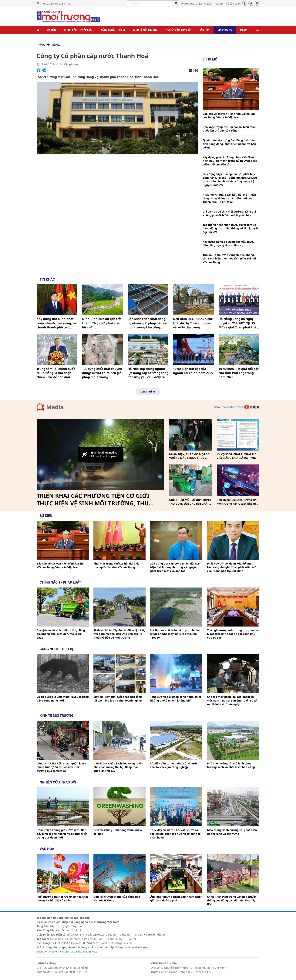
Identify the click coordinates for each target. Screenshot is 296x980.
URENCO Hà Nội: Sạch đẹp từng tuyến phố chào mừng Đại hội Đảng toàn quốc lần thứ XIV (118, 767)
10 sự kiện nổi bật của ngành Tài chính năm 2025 (193, 371)
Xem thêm (148, 391)
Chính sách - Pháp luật (79, 30)
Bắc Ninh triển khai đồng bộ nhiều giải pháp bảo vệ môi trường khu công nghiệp (147, 323)
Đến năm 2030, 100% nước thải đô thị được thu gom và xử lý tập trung (193, 323)
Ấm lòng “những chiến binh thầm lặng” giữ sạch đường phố (176, 899)
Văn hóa (204, 30)
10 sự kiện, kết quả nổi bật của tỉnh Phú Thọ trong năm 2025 (239, 373)
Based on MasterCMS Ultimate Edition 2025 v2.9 (67, 951)
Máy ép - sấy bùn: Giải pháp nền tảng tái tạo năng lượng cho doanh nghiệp (118, 699)
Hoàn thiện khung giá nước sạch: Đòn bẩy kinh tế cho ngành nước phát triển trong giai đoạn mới (62, 834)
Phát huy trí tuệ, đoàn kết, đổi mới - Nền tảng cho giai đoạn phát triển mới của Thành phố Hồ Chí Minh (229, 198)
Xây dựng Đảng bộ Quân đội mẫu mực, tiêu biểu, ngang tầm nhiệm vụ (228, 244)
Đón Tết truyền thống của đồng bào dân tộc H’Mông (117, 899)
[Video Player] (100, 454)
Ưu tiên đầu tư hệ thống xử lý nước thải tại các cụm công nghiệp (174, 765)
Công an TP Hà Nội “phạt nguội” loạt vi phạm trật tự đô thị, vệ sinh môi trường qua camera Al (62, 767)
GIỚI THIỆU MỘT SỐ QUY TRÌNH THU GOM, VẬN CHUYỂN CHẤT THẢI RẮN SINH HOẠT (190, 502)
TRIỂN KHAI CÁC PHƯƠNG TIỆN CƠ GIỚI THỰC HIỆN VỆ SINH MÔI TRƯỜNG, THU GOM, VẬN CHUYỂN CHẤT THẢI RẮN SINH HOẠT (94, 500)
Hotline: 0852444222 (198, 3)
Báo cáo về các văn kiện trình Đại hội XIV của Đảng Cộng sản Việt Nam (229, 116)
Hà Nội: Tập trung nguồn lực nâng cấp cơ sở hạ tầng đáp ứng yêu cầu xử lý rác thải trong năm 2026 (148, 373)
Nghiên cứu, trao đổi (178, 30)
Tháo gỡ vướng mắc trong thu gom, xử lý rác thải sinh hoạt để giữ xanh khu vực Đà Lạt (233, 634)
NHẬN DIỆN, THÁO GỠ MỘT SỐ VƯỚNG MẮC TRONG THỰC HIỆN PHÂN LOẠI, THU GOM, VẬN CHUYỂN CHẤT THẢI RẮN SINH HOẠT (189, 456)
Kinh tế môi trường (145, 30)
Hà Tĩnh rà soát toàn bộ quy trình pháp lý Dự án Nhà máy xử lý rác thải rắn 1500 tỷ (176, 634)
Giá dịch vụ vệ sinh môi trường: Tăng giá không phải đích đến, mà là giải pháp (229, 213)
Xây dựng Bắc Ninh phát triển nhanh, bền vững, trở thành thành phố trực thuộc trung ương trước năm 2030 (57, 323)
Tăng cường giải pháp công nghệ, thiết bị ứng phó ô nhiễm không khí (176, 699)
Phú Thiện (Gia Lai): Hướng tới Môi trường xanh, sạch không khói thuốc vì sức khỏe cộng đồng (237, 502)
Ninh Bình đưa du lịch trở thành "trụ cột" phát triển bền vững (102, 323)
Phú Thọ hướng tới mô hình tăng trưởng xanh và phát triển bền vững (231, 765)
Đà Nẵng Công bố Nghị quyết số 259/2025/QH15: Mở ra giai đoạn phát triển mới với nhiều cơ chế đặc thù (239, 323)
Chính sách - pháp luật (60, 582)
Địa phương (225, 30)
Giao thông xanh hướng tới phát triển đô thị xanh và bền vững (232, 832)
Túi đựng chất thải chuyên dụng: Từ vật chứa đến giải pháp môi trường (102, 373)
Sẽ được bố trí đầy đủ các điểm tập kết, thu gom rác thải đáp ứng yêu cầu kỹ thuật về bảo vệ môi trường (119, 634)
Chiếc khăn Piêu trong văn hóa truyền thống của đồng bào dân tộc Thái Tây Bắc (232, 900)
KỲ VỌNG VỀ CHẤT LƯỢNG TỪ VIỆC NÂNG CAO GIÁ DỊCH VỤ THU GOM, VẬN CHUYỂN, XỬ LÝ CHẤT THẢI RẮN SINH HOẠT (237, 456)
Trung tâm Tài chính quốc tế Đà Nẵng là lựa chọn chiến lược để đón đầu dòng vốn (56, 373)
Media (244, 30)
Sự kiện (51, 30)
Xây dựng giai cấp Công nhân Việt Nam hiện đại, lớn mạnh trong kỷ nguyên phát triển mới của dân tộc (230, 161)
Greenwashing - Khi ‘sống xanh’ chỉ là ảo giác (118, 832)
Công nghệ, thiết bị (113, 30)
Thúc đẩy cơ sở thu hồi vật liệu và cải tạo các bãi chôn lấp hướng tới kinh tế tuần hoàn (175, 834)
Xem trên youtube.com (229, 407)
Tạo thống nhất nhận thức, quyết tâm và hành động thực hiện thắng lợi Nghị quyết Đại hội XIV (230, 228)
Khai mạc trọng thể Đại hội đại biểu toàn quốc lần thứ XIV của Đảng (229, 129)
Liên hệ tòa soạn (230, 3)
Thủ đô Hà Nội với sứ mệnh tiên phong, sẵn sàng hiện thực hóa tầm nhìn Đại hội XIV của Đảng (229, 259)
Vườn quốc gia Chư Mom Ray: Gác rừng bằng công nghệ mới (63, 699)
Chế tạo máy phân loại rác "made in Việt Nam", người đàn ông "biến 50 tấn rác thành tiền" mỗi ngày (233, 700)
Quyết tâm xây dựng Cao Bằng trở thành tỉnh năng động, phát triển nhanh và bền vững (230, 144)
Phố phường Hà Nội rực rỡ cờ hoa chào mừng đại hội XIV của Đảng (63, 899)
